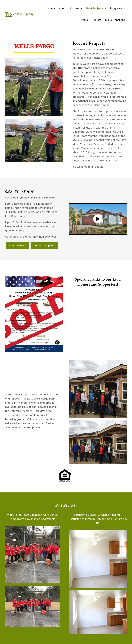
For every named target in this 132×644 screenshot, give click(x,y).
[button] (98, 219)
